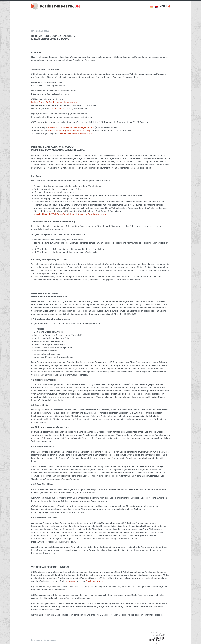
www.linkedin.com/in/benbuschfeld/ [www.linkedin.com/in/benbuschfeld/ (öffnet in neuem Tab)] (76, 134)
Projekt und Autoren (95, 581)
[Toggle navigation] (165, 6)
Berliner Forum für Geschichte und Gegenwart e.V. (72, 127)
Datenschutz (50, 640)
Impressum (57, 109)
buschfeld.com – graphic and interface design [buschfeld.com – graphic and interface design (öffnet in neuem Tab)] (70, 131)
